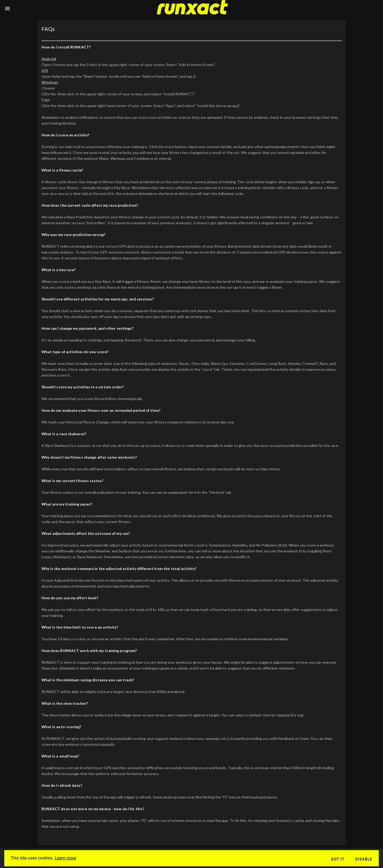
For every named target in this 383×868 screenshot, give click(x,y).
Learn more (66, 858)
